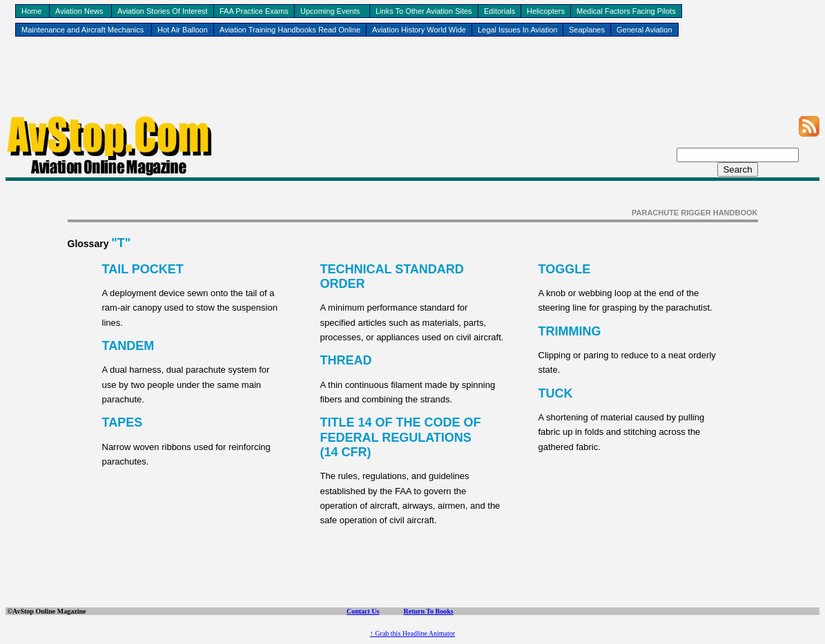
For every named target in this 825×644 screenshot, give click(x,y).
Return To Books (428, 611)
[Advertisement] (413, 84)
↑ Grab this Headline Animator (412, 633)
